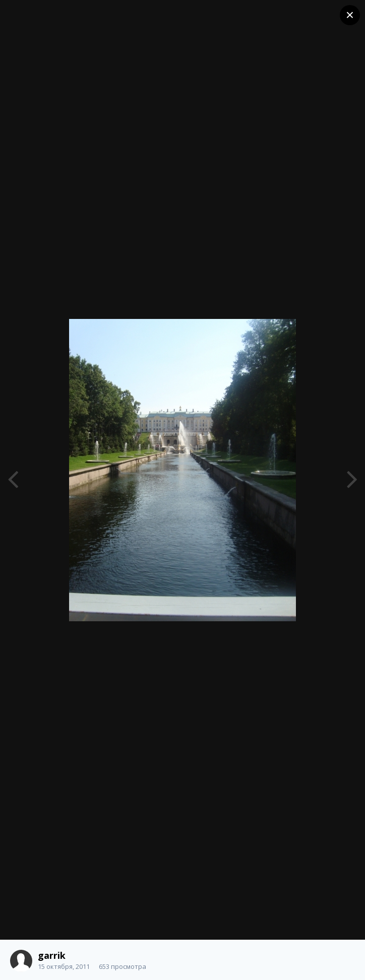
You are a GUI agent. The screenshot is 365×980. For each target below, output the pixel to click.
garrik (52, 955)
